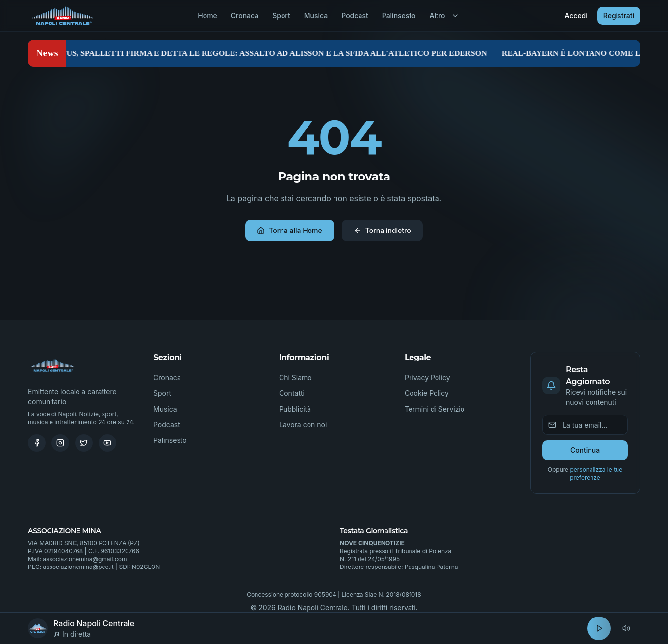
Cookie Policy (427, 393)
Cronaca (245, 15)
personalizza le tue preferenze (596, 474)
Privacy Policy (427, 377)
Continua (585, 450)
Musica (316, 15)
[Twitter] (84, 443)
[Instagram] (60, 443)
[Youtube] (107, 443)
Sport (281, 15)
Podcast (355, 15)
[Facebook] (37, 443)
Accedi (576, 15)
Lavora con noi (303, 425)
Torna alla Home (289, 230)
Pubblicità (295, 409)
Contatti (292, 393)
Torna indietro (382, 230)
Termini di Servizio (435, 409)
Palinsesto (399, 15)
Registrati (619, 15)
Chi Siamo (295, 377)
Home (207, 15)
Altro (444, 15)
